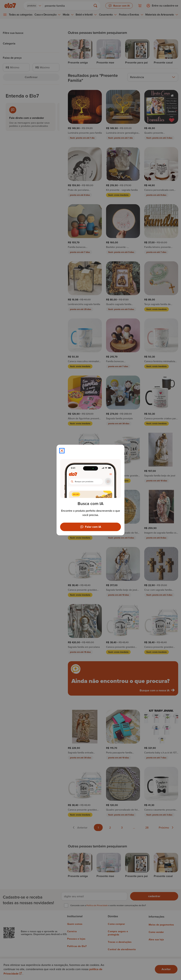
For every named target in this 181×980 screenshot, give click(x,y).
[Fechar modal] (62, 451)
